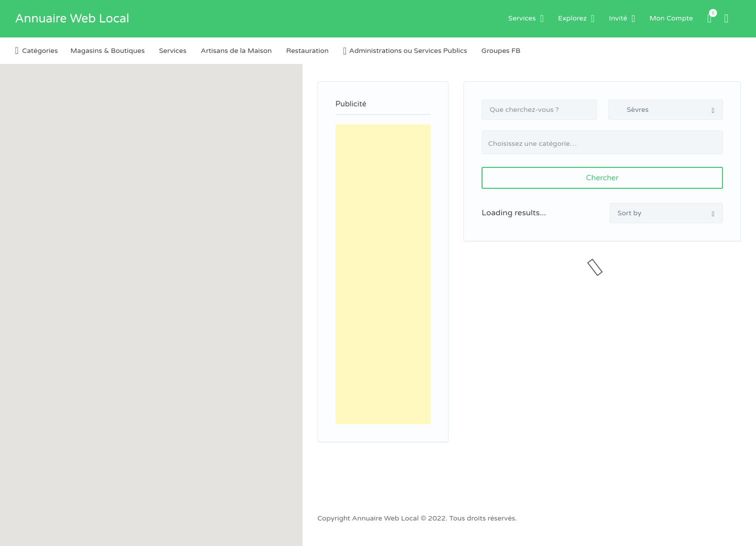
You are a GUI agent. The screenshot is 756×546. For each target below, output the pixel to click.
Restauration (307, 51)
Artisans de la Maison (236, 51)
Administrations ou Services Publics (408, 51)
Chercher (602, 178)
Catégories (40, 51)
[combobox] (602, 142)
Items (710, 13)
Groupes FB (501, 51)
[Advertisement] (383, 274)
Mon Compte (671, 18)
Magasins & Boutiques (108, 51)
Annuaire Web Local (72, 19)
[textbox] (606, 144)
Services (522, 18)
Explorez (572, 18)
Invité (618, 18)
